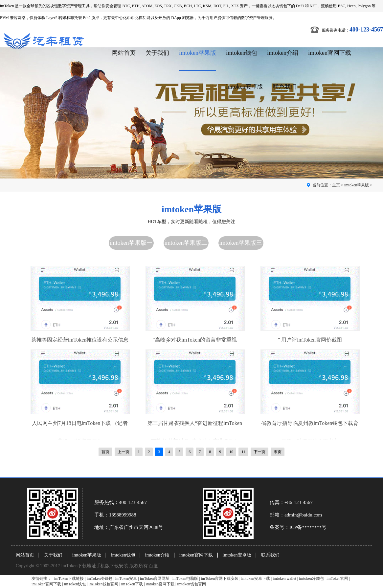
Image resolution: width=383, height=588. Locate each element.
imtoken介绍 (283, 53)
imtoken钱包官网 (191, 584)
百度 (153, 566)
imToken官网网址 (155, 578)
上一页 (124, 452)
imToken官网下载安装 (220, 578)
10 (231, 452)
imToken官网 (338, 578)
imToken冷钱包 (100, 578)
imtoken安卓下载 (255, 578)
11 (243, 452)
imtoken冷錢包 (311, 578)
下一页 (259, 452)
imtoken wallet (284, 578)
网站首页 (124, 53)
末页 (278, 452)
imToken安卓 (126, 578)
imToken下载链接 (69, 578)
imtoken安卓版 (245, 87)
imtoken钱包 (242, 53)
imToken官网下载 (46, 584)
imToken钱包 (75, 584)
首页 (105, 452)
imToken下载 (132, 584)
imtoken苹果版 (198, 53)
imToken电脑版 (185, 578)
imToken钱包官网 (104, 584)
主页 (336, 185)
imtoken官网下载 (330, 53)
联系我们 (285, 87)
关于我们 (157, 53)
